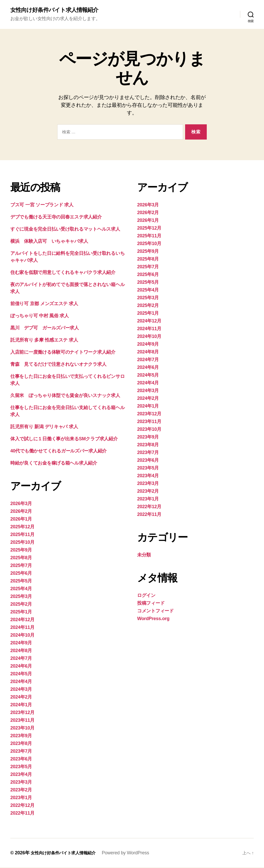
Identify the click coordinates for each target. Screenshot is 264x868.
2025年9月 (21, 550)
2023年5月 (21, 767)
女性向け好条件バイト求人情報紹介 (58, 10)
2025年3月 (21, 597)
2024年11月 (22, 628)
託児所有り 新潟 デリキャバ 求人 (44, 427)
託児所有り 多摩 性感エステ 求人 (44, 340)
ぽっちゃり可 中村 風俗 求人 (40, 316)
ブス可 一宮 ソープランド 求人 (42, 205)
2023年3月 (21, 783)
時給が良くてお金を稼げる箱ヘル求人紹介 (54, 464)
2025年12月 (22, 527)
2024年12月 (22, 620)
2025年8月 (21, 558)
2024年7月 (21, 659)
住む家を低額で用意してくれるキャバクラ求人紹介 (63, 273)
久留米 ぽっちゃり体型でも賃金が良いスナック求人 (65, 396)
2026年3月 (21, 504)
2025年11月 (22, 535)
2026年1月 (21, 520)
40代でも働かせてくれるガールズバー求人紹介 (59, 451)
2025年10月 (22, 543)
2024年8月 (21, 651)
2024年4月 (21, 682)
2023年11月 (22, 721)
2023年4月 (21, 775)
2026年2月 (21, 512)
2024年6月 (21, 667)
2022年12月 (22, 806)
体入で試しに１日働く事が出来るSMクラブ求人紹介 (64, 439)
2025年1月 (21, 612)
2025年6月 (21, 574)
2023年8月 (21, 744)
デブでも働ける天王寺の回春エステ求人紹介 (56, 217)
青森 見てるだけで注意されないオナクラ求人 (58, 365)
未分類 (144, 555)
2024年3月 (21, 690)
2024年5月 (21, 674)
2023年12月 (22, 713)
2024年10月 (22, 636)
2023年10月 (22, 728)
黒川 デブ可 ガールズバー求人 (45, 328)
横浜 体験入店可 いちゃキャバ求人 (49, 242)
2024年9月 (21, 643)
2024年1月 (21, 705)
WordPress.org (153, 619)
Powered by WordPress (134, 853)
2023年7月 (21, 752)
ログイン (146, 596)
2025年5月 (21, 581)
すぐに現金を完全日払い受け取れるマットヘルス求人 (65, 230)
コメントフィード (155, 611)
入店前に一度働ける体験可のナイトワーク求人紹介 (63, 353)
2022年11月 (22, 814)
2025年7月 (21, 566)
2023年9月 (21, 736)
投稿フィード (151, 604)
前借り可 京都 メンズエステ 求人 (44, 304)
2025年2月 (21, 605)
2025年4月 (21, 589)
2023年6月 (21, 759)
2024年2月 (21, 697)
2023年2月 (21, 790)
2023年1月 (21, 798)
